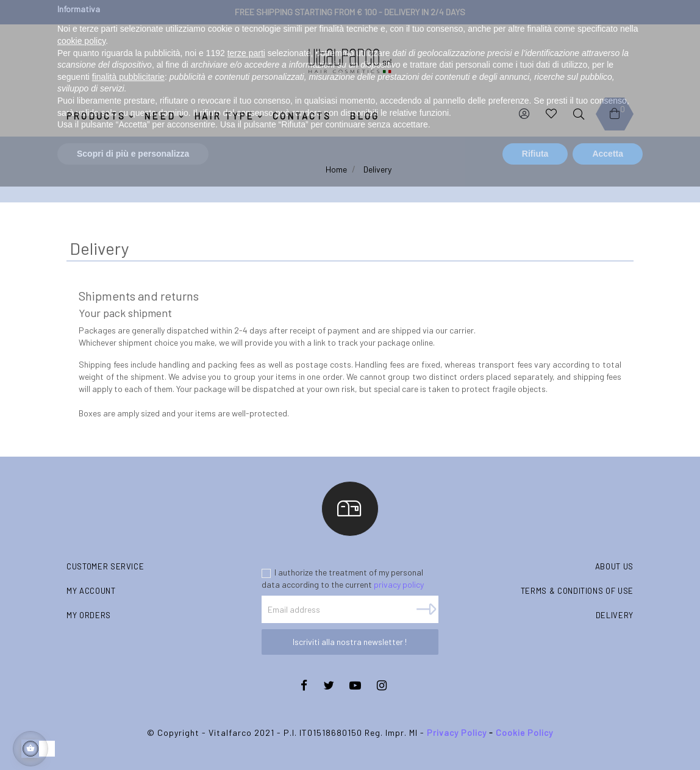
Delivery (615, 615)
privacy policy (399, 584)
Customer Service (105, 566)
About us (614, 566)
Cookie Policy (524, 733)
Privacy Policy (457, 733)
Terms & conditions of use (577, 591)
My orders (89, 615)
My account (91, 591)
